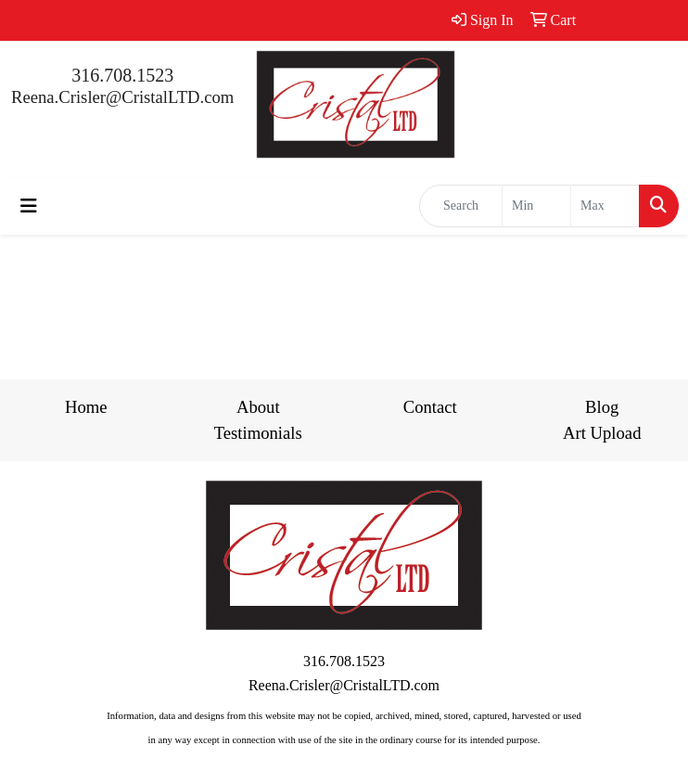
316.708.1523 (122, 75)
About (258, 407)
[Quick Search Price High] (605, 206)
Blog (602, 407)
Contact (430, 407)
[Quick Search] (461, 206)
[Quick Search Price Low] (536, 206)
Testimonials (258, 433)
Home (86, 407)
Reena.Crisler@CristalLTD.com (122, 97)
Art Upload (602, 433)
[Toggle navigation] (29, 206)
